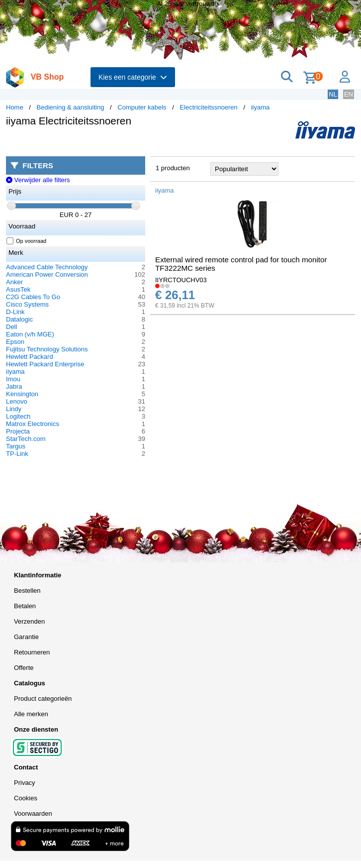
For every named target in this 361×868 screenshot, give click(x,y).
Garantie (26, 637)
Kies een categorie (133, 77)
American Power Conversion (47, 274)
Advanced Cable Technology (47, 267)
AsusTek (18, 289)
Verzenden (29, 621)
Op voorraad (27, 241)
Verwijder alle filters (38, 180)
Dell (11, 327)
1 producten (173, 168)
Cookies (26, 798)
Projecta (18, 431)
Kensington (22, 394)
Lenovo (17, 401)
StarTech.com (26, 439)
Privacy (25, 783)
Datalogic (19, 319)
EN (349, 94)
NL (333, 94)
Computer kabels (142, 107)
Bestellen (27, 591)
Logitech (18, 416)
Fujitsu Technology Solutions (47, 349)
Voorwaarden (33, 814)
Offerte (24, 668)
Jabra (14, 386)
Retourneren (32, 652)
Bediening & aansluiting (71, 107)
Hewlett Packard (30, 357)
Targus (16, 446)
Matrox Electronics (33, 424)
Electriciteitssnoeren (208, 107)
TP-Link (17, 454)
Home (15, 107)
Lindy (14, 409)
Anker (14, 282)
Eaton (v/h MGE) (30, 334)
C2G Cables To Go (33, 297)
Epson (15, 342)
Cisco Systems (27, 304)
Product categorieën (43, 699)
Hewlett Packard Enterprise (45, 364)
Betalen (25, 606)
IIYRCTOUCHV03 (181, 280)
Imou (13, 379)
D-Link (15, 312)
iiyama (261, 107)
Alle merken (31, 714)
